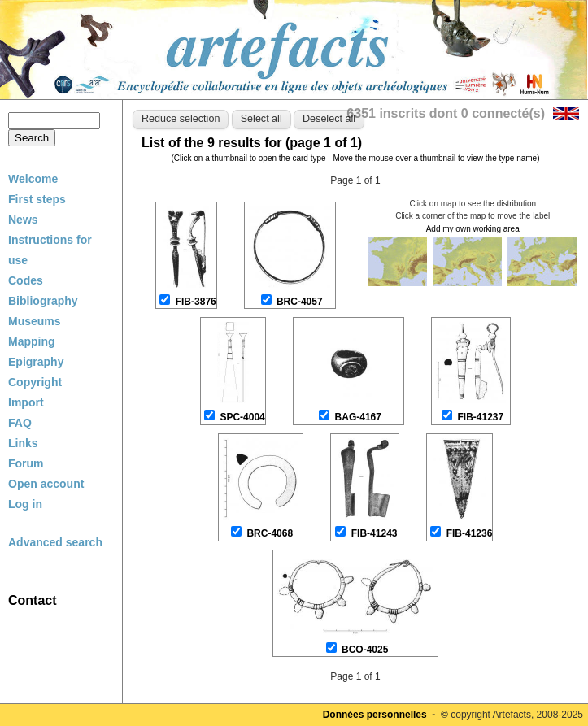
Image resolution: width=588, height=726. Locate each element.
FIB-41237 (481, 417)
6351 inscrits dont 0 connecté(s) (446, 113)
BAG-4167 (358, 417)
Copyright (35, 382)
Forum (26, 463)
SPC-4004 (242, 417)
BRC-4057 (300, 302)
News (23, 220)
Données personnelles (375, 715)
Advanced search (55, 542)
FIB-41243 (375, 533)
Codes (26, 280)
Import (26, 402)
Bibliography (43, 301)
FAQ (20, 423)
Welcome (33, 179)
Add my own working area (473, 229)
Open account (46, 484)
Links (23, 443)
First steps (37, 199)
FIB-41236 (470, 533)
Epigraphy (36, 362)
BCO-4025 (365, 650)
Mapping (32, 341)
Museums (35, 321)
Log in (25, 504)
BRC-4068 (270, 533)
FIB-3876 (196, 302)
